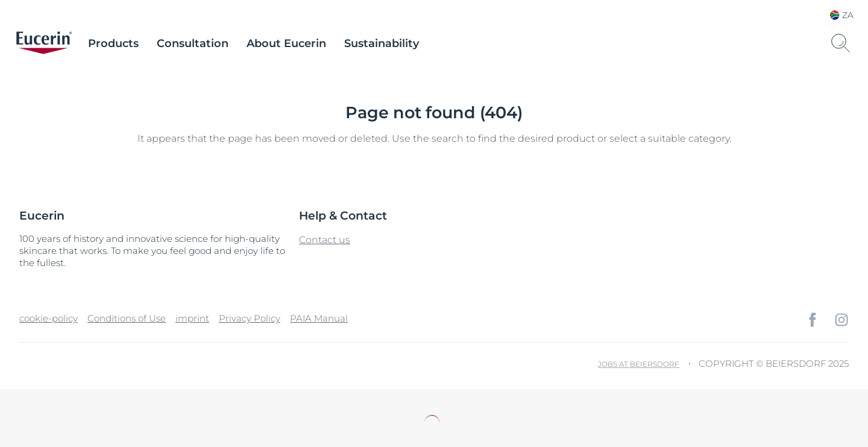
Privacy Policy (250, 318)
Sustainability (382, 43)
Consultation (193, 43)
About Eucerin (286, 43)
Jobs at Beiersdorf (639, 364)
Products (113, 43)
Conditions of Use (127, 318)
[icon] (813, 320)
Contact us (325, 240)
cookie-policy (49, 318)
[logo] (44, 43)
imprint (192, 318)
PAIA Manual (319, 318)
